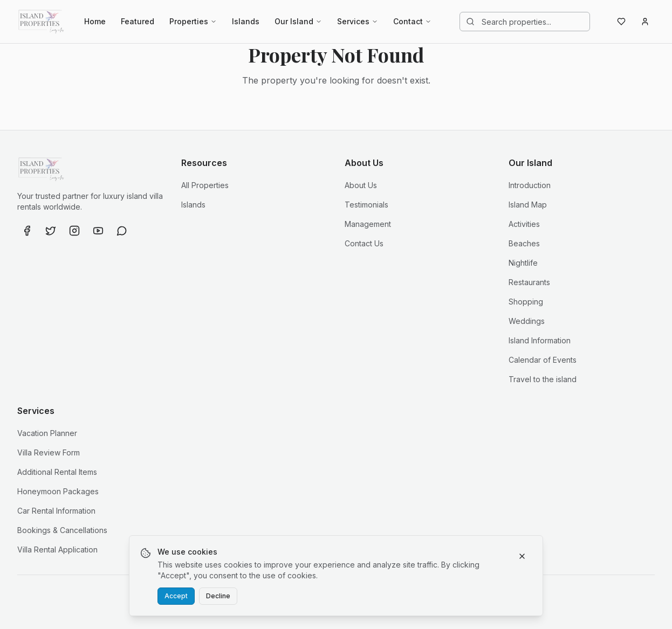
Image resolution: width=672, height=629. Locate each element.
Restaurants (529, 282)
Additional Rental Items (57, 472)
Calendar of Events (543, 360)
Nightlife (523, 263)
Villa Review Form (49, 452)
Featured (138, 21)
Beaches (524, 243)
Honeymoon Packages (58, 491)
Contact (412, 21)
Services (358, 21)
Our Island (298, 21)
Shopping (526, 302)
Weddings (527, 321)
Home (95, 21)
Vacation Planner (47, 433)
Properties (193, 21)
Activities (524, 224)
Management (368, 224)
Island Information (540, 340)
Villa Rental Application (57, 549)
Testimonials (366, 205)
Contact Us (364, 243)
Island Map (528, 205)
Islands (246, 21)
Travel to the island (543, 379)
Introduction (530, 185)
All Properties (205, 185)
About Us (361, 185)
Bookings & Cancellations (62, 530)
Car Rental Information (56, 511)
